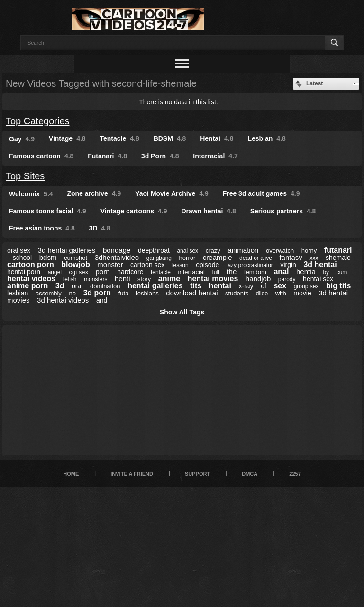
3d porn (97, 293)
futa (124, 293)
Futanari (107, 156)
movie (302, 293)
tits (196, 286)
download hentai (192, 293)
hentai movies (213, 279)
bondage (117, 250)
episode (207, 265)
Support (197, 474)
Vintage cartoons (134, 211)
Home (71, 474)
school (22, 258)
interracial (191, 272)
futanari (338, 250)
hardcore (130, 272)
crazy (213, 251)
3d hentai (320, 264)
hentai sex (318, 279)
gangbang (159, 258)
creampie (218, 257)
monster (110, 264)
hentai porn (24, 272)
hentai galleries (155, 286)
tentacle (161, 272)
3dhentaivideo (117, 257)
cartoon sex (147, 265)
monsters (96, 279)
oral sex (19, 250)
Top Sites (25, 176)
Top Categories (38, 121)
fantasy (291, 257)
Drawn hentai (208, 211)
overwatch (280, 251)
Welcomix (31, 194)
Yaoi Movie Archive (172, 193)
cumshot (76, 258)
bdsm (48, 257)
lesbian (18, 293)
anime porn (27, 286)
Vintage (67, 138)
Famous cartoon (41, 156)
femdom (255, 272)
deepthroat (154, 250)
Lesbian (266, 138)
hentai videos (31, 279)
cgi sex (79, 272)
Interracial (215, 156)
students (237, 293)
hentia (306, 271)
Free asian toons (42, 228)
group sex (306, 286)
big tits (338, 286)
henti (123, 279)
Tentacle (120, 138)
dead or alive (256, 258)
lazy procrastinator (250, 265)
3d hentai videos (63, 300)
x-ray (246, 286)
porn (103, 271)
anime (169, 279)
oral (77, 286)
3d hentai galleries (67, 250)
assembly (49, 293)
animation (243, 250)
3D (100, 228)
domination (105, 286)
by (326, 272)
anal (281, 271)
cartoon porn (31, 264)
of (264, 286)
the (232, 271)
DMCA (250, 474)
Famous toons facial (48, 211)
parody (287, 279)
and (102, 300)
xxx (314, 258)
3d (60, 286)
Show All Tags (182, 312)
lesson (180, 265)
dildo (262, 294)
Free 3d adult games (261, 193)
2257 (295, 474)
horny (309, 251)
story (144, 279)
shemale (338, 258)
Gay (22, 139)
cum (342, 272)
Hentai (217, 138)
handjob (258, 279)
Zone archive (94, 193)
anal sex (187, 251)
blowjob (75, 264)
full (216, 272)
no (72, 293)
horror (187, 258)
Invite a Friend (132, 474)
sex (280, 286)
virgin (288, 265)
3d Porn (160, 156)
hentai (220, 286)
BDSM (170, 138)
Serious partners (283, 211)
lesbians (147, 293)
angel (55, 272)
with (281, 293)
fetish (70, 279)
